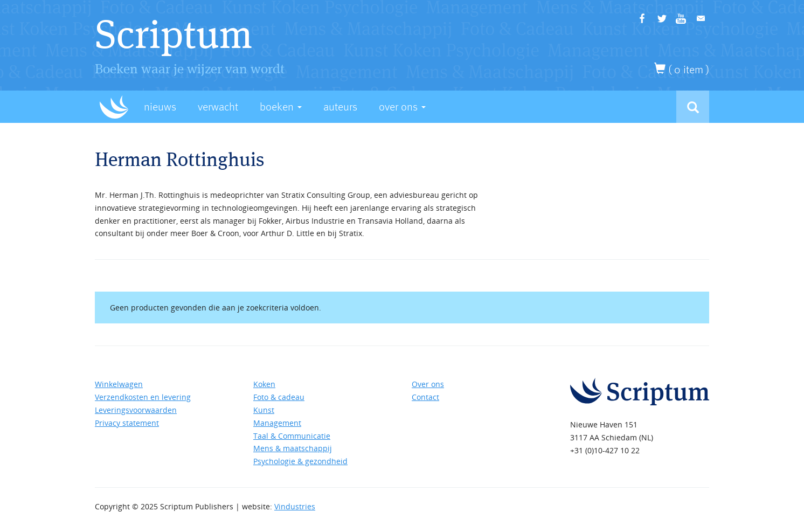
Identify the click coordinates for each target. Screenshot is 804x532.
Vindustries (295, 506)
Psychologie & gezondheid (300, 461)
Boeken (281, 107)
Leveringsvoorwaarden (136, 410)
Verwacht (218, 107)
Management (277, 423)
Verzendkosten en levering (143, 397)
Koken (264, 384)
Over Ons (402, 107)
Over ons (428, 384)
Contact (425, 397)
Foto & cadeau (279, 397)
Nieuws (160, 107)
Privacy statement (127, 423)
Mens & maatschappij (293, 448)
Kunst (264, 410)
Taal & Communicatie (292, 436)
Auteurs (340, 107)
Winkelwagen (119, 384)
